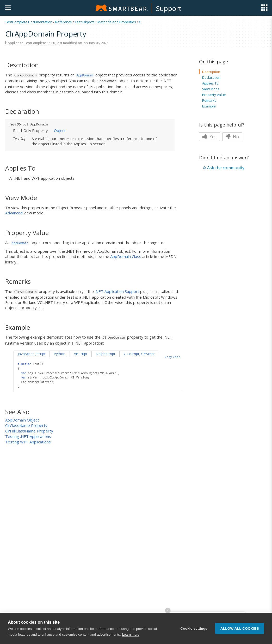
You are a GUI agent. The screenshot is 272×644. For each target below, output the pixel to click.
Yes (209, 137)
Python (60, 354)
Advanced (14, 213)
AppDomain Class (126, 256)
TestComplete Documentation (29, 22)
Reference (64, 22)
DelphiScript (106, 354)
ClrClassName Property (26, 425)
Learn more (131, 634)
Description (211, 72)
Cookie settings (194, 628)
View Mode (211, 89)
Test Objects (85, 22)
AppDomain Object (22, 420)
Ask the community (226, 168)
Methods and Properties (117, 22)
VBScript (81, 354)
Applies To (210, 83)
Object (60, 130)
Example (209, 106)
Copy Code (172, 357)
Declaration (211, 77)
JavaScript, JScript (32, 354)
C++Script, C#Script (139, 354)
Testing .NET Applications (28, 436)
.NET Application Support (117, 291)
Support (169, 8)
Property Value (214, 95)
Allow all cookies (240, 628)
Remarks (209, 100)
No (232, 137)
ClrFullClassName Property (29, 431)
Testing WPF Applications (28, 442)
